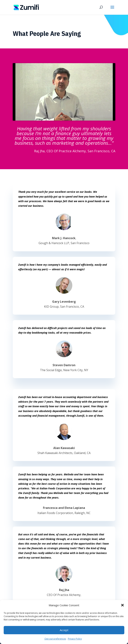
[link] (26, 7)
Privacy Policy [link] (75, 639)
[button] (122, 605)
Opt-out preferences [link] (55, 639)
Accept (64, 630)
